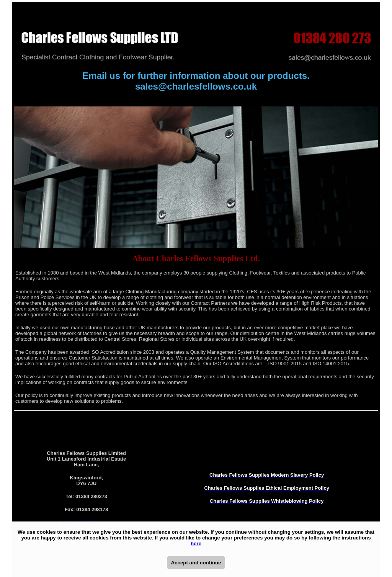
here (196, 543)
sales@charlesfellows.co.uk (196, 86)
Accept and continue (196, 563)
